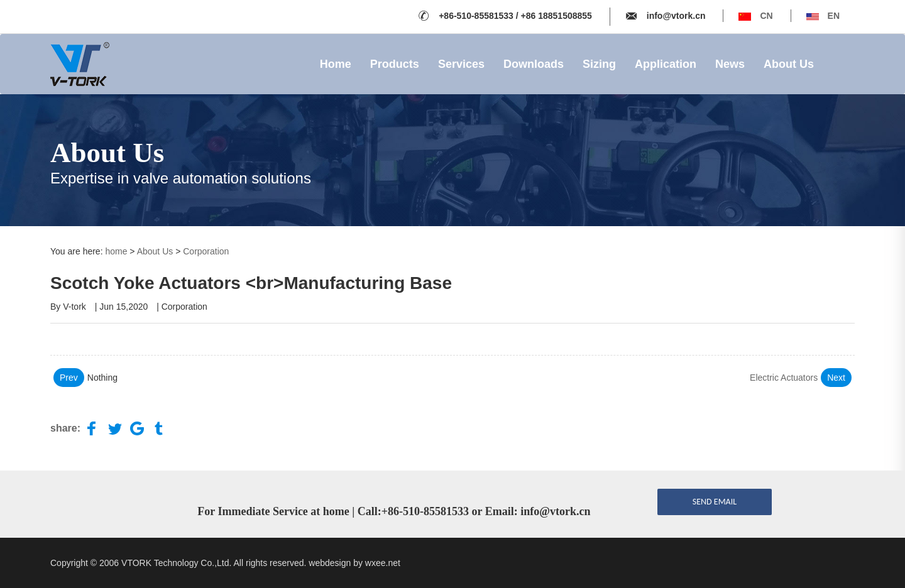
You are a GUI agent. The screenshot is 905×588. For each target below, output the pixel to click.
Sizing (599, 64)
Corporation (206, 251)
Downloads (534, 64)
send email (715, 502)
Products (395, 64)
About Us (789, 64)
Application (666, 64)
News (730, 64)
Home (336, 64)
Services (461, 64)
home (116, 251)
